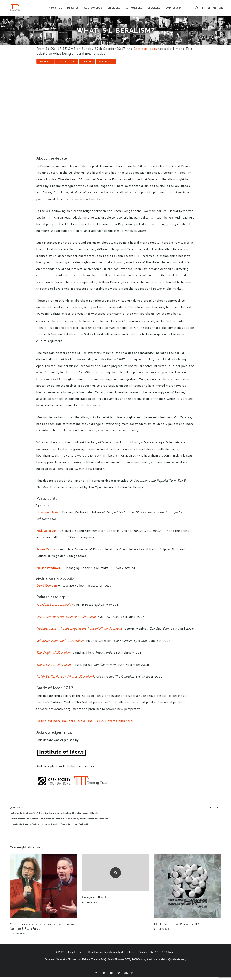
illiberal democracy (80, 816)
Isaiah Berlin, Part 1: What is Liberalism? (65, 679)
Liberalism (60, 822)
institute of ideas (17, 822)
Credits (137, 63)
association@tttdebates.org (171, 962)
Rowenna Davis (30, 827)
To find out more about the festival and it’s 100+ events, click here (84, 724)
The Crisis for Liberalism (53, 667)
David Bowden (45, 816)
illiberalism (95, 816)
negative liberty (87, 822)
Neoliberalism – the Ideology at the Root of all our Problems (79, 631)
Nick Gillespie (16, 827)
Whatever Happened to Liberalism (60, 643)
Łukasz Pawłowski (80, 827)
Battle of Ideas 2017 (29, 816)
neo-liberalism (102, 822)
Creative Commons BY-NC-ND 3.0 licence (152, 955)
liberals (69, 822)
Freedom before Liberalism (55, 607)
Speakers (80, 63)
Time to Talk (66, 827)
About (50, 63)
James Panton (32, 822)
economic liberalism (62, 816)
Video (109, 63)
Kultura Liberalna (47, 822)
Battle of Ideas (145, 48)
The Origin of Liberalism (53, 655)
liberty (76, 822)
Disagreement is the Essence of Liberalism (66, 620)
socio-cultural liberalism (48, 827)
